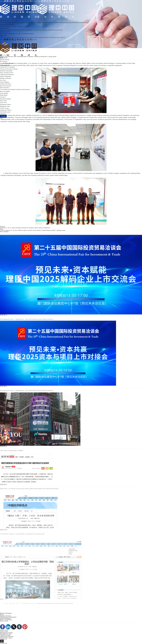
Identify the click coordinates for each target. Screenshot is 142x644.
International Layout (55, 37)
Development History (13, 37)
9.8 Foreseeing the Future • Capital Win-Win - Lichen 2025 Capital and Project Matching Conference (27, 342)
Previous (3, 226)
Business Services (5, 21)
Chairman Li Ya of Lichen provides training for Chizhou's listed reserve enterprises (25, 228)
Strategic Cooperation (17, 26)
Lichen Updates (4, 34)
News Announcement (17, 30)
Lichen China (3, 37)
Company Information (6, 30)
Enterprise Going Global (69, 22)
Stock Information (27, 30)
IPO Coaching (3, 22)
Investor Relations (5, 28)
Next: (2, 229)
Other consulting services (82, 22)
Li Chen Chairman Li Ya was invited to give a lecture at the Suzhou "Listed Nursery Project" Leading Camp (33, 230)
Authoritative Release (28, 34)
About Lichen (3, 36)
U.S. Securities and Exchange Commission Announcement (47, 30)
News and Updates (5, 32)
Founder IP (19, 34)
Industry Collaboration (6, 26)
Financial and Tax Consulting (38, 22)
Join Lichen (26, 26)
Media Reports (12, 34)
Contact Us (63, 37)
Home (2, 19)
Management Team (23, 37)
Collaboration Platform (43, 37)
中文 (1, 118)
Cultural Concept (33, 37)
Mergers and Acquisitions (14, 22)
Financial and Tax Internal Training (54, 22)
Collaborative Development (7, 24)
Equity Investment (25, 22)
